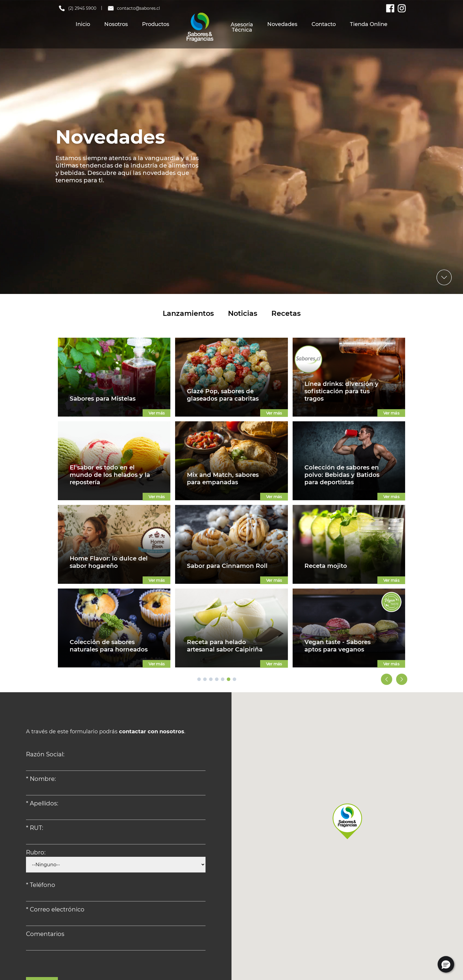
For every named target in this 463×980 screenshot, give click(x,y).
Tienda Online (369, 24)
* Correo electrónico (55, 909)
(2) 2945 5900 (77, 8)
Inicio (83, 24)
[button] (446, 964)
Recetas (286, 313)
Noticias (243, 313)
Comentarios (45, 934)
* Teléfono (41, 885)
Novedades (282, 24)
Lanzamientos (188, 313)
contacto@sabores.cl (134, 8)
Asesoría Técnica (242, 27)
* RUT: (35, 828)
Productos (156, 24)
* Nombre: (41, 779)
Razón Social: (45, 754)
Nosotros (116, 24)
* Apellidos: (42, 803)
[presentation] (71, 966)
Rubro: (36, 852)
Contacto (324, 24)
